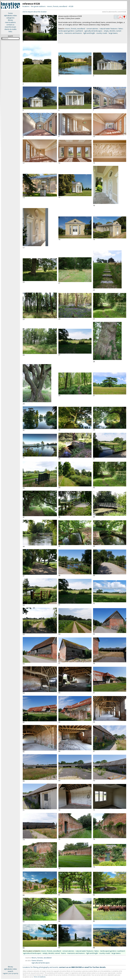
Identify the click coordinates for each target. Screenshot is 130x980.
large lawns (113, 33)
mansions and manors (73, 33)
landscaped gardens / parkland (71, 31)
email (87, 967)
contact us (10, 25)
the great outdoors (38, 6)
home (10, 13)
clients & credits (10, 29)
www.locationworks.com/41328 (114, 12)
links (10, 31)
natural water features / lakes (111, 29)
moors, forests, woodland (57, 6)
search (10, 971)
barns (61, 33)
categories (10, 18)
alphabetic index (10, 15)
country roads (102, 33)
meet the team (10, 27)
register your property (10, 973)
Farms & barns (37, 960)
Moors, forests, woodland (42, 958)
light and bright (89, 33)
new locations (10, 22)
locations (26, 6)
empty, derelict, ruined (112, 31)
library (10, 20)
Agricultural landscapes (41, 963)
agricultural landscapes (93, 31)
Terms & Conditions (40, 977)
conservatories (92, 29)
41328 (71, 6)
